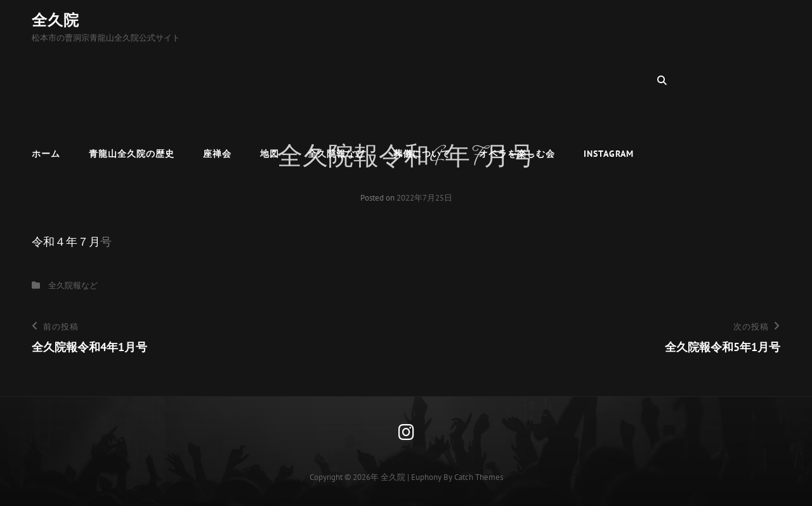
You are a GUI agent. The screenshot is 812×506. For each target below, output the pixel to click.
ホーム (46, 80)
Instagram (609, 80)
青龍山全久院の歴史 (132, 80)
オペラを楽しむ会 (517, 80)
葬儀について (422, 80)
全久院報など (336, 80)
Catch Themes (479, 477)
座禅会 (217, 80)
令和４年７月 (66, 242)
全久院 (56, 20)
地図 (270, 80)
